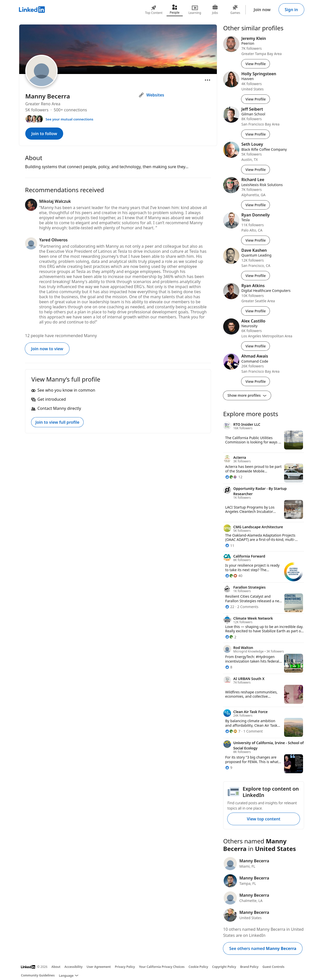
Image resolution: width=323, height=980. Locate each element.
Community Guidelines (38, 975)
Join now (262, 10)
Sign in (291, 10)
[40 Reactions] (234, 576)
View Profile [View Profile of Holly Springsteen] (256, 99)
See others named (263, 948)
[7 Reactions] (233, 731)
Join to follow (44, 134)
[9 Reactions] (229, 768)
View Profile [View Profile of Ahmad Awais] (256, 381)
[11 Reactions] (230, 546)
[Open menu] (207, 80)
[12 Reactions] (234, 477)
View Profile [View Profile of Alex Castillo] (256, 346)
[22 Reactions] (230, 607)
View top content (264, 819)
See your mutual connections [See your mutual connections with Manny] (69, 119)
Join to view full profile (57, 422)
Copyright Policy (224, 967)
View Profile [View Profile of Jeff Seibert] (256, 134)
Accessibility (74, 967)
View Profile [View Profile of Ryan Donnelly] (256, 240)
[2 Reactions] (231, 637)
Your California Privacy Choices (162, 967)
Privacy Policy (125, 967)
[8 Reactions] (229, 667)
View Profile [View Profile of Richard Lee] (256, 205)
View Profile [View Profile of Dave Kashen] (256, 276)
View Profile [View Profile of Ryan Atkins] (256, 311)
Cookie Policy (198, 967)
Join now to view (47, 349)
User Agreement (99, 967)
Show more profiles (247, 395)
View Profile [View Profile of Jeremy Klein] (256, 64)
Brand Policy (249, 967)
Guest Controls (274, 967)
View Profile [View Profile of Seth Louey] (256, 170)
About (56, 967)
